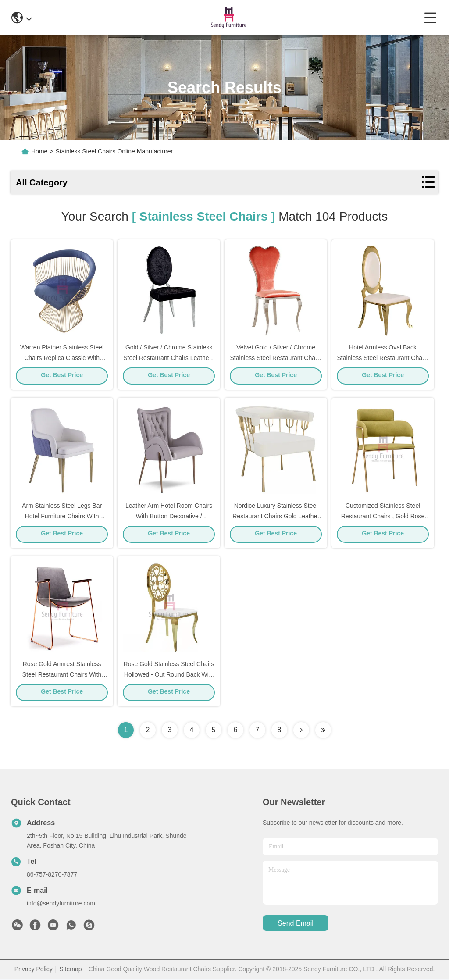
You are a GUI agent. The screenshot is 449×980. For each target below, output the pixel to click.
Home (39, 151)
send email (296, 925)
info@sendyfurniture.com (61, 905)
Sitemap (70, 970)
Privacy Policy (34, 970)
